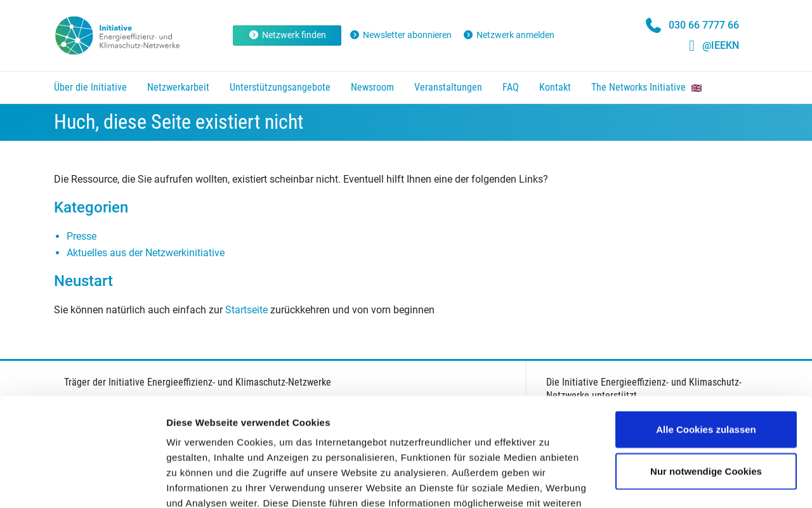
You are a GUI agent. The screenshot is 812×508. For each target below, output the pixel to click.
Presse (82, 236)
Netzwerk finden (287, 35)
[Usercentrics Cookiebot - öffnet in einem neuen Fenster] (82, 483)
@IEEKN (721, 45)
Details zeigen (675, 483)
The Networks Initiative (646, 87)
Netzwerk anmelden (508, 35)
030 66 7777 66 (704, 25)
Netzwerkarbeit (178, 87)
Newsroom (372, 87)
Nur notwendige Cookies (706, 369)
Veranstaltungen (448, 87)
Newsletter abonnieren (401, 35)
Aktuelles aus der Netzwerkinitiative (146, 253)
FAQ (511, 87)
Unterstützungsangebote (280, 87)
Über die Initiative (90, 87)
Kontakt (555, 87)
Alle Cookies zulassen (706, 328)
